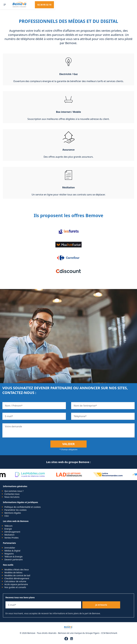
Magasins (9, 554)
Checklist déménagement (17, 578)
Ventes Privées (11, 538)
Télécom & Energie (13, 557)
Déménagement (12, 532)
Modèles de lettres (13, 572)
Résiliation (9, 535)
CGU (7, 516)
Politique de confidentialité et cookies (23, 507)
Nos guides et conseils (15, 587)
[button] (5, 5)
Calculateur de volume (15, 581)
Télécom (8, 526)
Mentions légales (13, 513)
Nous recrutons (12, 497)
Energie (8, 529)
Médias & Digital (12, 551)
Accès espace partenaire (16, 584)
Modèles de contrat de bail (17, 575)
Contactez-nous (12, 494)
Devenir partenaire (14, 559)
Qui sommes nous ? (14, 491)
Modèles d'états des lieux (17, 570)
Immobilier (10, 548)
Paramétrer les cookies (16, 510)
